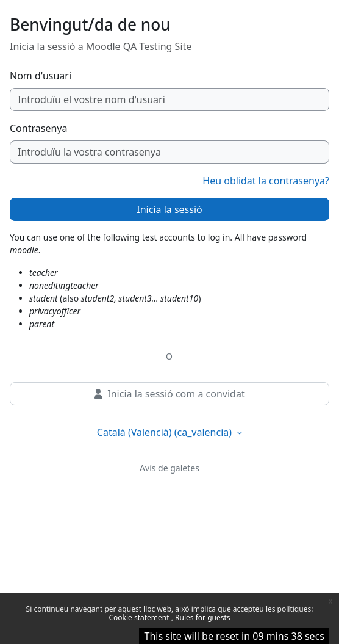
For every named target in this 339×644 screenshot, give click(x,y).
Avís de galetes (169, 468)
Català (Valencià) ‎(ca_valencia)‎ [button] (166, 432)
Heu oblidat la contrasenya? (266, 181)
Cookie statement (140, 617)
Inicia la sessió (169, 209)
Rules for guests (202, 617)
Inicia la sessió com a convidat (169, 394)
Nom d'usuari (41, 76)
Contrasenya (38, 128)
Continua (169, 633)
